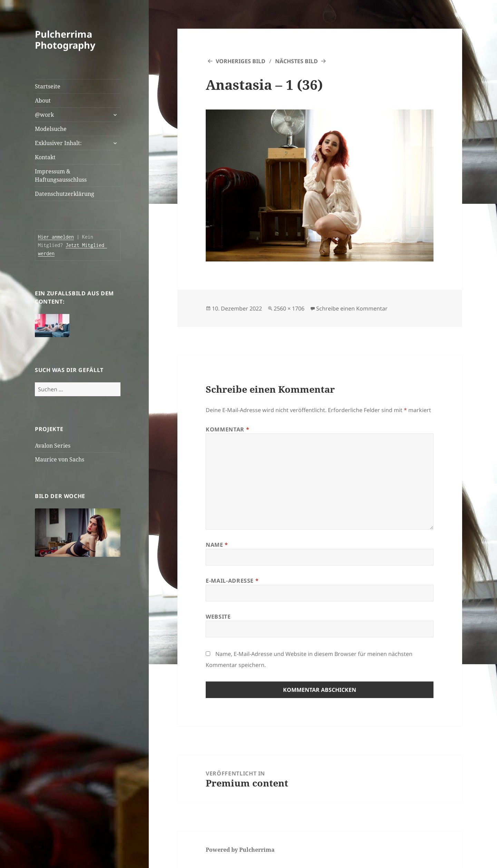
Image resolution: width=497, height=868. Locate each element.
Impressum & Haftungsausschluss (61, 175)
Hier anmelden (56, 237)
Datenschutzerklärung (65, 194)
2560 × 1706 (289, 308)
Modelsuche (51, 129)
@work (44, 115)
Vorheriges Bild (241, 61)
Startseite (48, 86)
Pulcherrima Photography (65, 40)
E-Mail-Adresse (232, 581)
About (43, 101)
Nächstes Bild (296, 61)
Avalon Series (53, 446)
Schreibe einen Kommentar (352, 308)
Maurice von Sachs (60, 459)
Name (217, 545)
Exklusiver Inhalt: (58, 143)
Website (218, 617)
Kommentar (227, 429)
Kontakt (45, 157)
